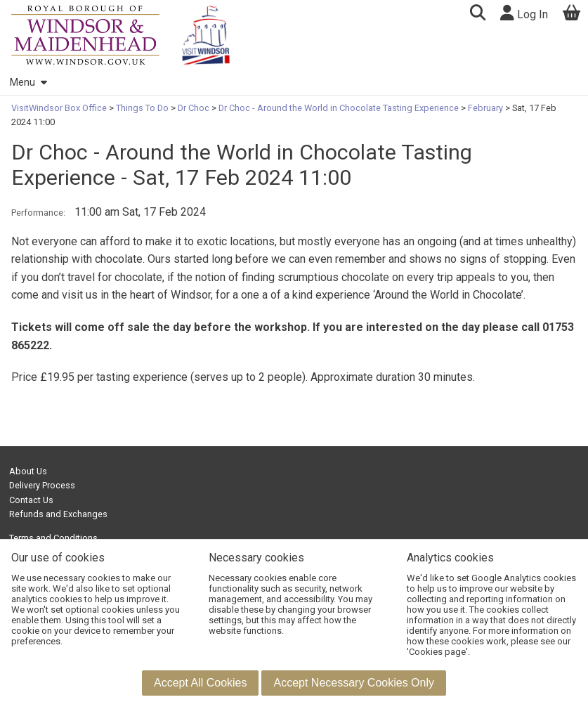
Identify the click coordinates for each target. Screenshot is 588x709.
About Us (28, 471)
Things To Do (142, 108)
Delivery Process (42, 485)
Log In (524, 13)
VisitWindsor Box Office (60, 108)
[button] (477, 14)
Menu (28, 83)
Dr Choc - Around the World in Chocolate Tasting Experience (339, 108)
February (485, 108)
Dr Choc (194, 108)
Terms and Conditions (53, 538)
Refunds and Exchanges (58, 514)
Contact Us (31, 500)
